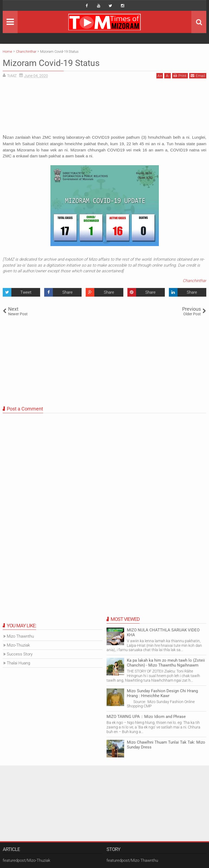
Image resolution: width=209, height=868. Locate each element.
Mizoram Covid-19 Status (51, 63)
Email (198, 76)
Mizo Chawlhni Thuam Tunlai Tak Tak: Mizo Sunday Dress (166, 745)
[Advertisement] (104, 108)
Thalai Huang (18, 663)
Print (180, 76)
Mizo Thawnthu (20, 636)
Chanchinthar (194, 281)
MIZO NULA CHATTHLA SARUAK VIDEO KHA (163, 632)
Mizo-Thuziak (18, 645)
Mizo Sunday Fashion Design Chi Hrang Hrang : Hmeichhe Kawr (162, 693)
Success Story (20, 654)
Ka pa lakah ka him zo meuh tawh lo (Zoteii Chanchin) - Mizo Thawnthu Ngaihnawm (166, 663)
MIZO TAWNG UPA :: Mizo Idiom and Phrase (146, 717)
